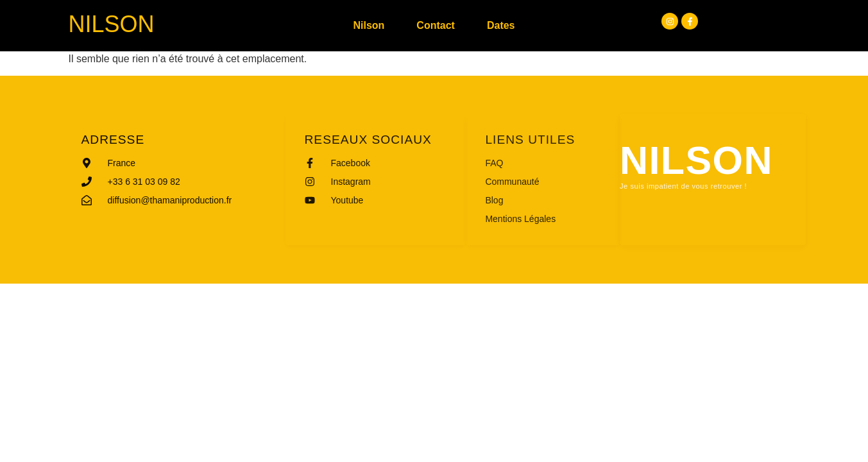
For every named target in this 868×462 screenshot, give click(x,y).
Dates (501, 25)
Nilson (112, 24)
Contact (436, 25)
